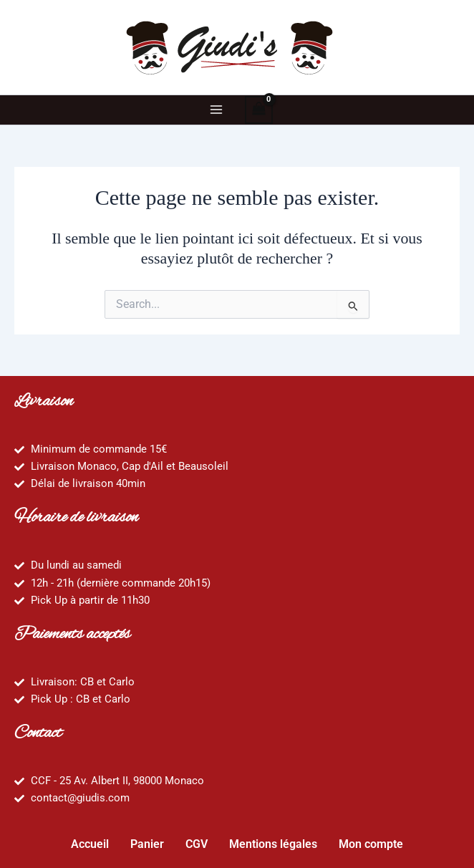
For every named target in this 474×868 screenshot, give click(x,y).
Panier (147, 844)
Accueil (90, 844)
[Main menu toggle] (216, 110)
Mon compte (371, 844)
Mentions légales (273, 844)
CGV (197, 844)
